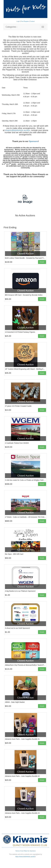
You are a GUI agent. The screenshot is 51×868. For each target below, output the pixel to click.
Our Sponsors (31, 851)
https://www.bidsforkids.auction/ (25, 857)
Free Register (25, 21)
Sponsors (34, 141)
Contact (32, 21)
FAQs (25, 851)
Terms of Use (19, 851)
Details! (42, 262)
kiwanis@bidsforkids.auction (18, 130)
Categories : (11, 27)
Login (18, 21)
